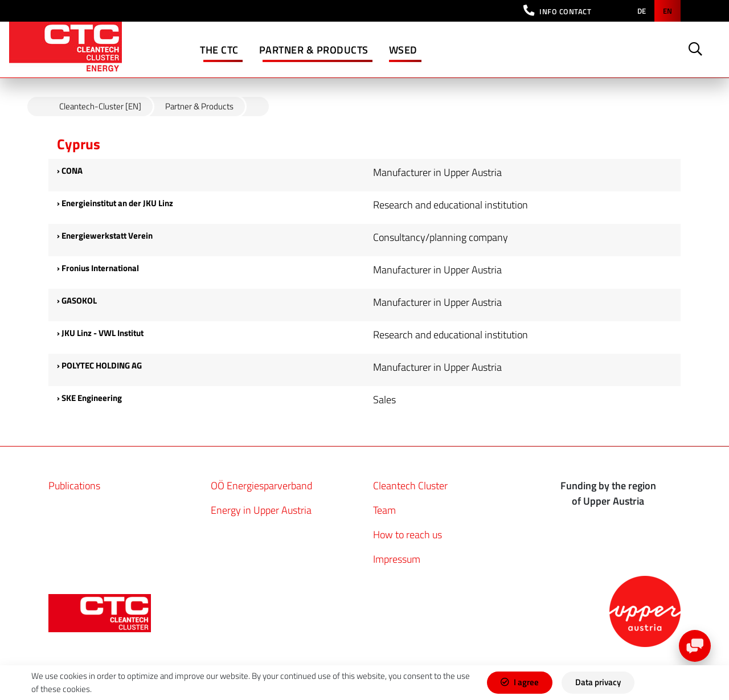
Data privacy (598, 682)
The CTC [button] (219, 50)
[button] (557, 11)
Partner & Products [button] (314, 50)
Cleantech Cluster (410, 486)
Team (384, 510)
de (642, 11)
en (667, 11)
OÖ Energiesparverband (261, 486)
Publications (74, 486)
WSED (403, 50)
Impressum (397, 559)
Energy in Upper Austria (261, 510)
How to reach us (407, 535)
